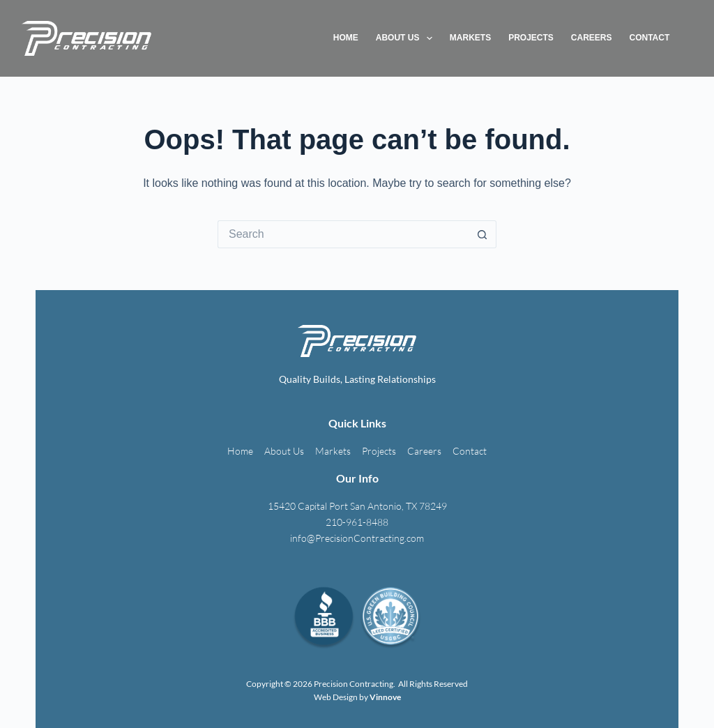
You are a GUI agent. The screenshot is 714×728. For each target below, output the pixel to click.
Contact (650, 38)
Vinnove (385, 697)
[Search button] (483, 234)
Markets (470, 38)
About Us (407, 38)
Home (346, 38)
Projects (531, 38)
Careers (592, 38)
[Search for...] (343, 234)
